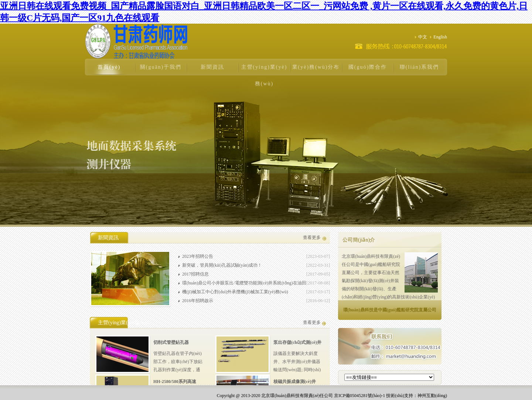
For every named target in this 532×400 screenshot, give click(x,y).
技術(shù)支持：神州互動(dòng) (417, 396)
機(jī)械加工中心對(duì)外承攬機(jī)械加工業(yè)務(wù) (235, 292)
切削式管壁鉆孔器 (171, 342)
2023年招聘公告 (198, 256)
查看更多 (312, 237)
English (439, 37)
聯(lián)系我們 (419, 67)
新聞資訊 (212, 67)
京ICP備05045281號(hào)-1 (359, 396)
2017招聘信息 (195, 274)
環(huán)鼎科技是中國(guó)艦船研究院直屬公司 (390, 310)
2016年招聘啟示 (198, 301)
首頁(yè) (109, 67)
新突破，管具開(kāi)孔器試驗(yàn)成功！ (222, 265)
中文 (421, 37)
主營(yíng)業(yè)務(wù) (264, 75)
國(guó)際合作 (368, 67)
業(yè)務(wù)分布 (316, 67)
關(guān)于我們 (161, 67)
